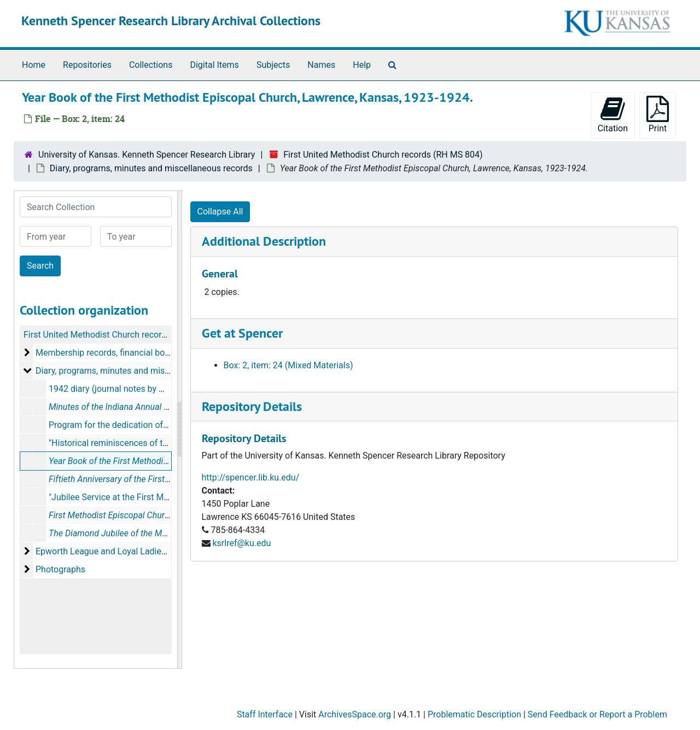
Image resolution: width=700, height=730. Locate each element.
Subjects (273, 65)
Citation (613, 115)
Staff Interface (265, 714)
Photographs (60, 569)
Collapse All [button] (220, 212)
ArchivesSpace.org (355, 714)
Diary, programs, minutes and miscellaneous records (151, 168)
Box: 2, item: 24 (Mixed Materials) (288, 365)
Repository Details (252, 406)
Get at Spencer (242, 333)
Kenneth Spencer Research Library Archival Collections (171, 21)
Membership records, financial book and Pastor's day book (149, 353)
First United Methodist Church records (97, 335)
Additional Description (264, 241)
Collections (151, 65)
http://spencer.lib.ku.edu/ (251, 477)
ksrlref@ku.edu (241, 543)
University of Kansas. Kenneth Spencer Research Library (147, 155)
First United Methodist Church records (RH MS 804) (383, 155)
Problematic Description (474, 714)
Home (34, 65)
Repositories (87, 65)
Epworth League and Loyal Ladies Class (113, 551)
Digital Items (214, 65)
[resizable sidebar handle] (179, 430)
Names (321, 65)
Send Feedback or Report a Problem (597, 714)
